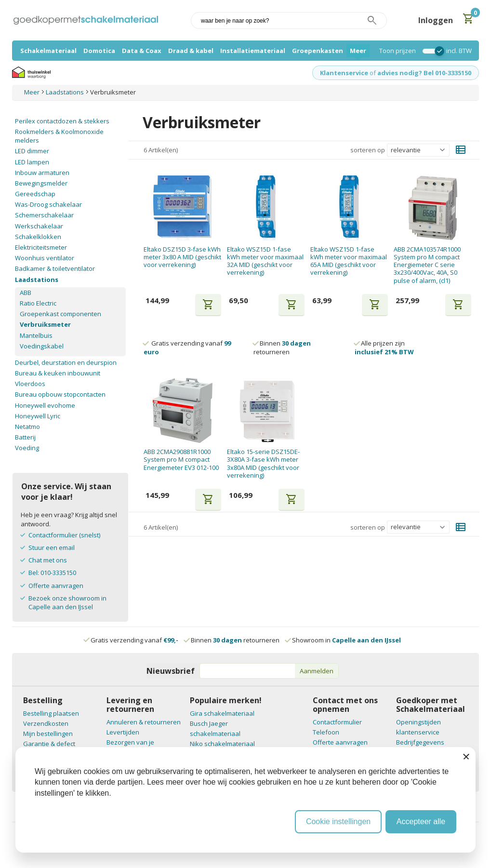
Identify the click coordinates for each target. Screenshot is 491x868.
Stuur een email (52, 548)
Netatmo (27, 427)
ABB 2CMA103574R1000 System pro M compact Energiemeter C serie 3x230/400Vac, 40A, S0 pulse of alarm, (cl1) (427, 265)
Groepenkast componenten (60, 314)
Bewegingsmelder (41, 183)
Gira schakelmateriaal (222, 713)
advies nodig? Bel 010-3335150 (424, 73)
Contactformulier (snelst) (64, 535)
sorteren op (368, 150)
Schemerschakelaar (44, 215)
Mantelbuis (36, 335)
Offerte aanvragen (56, 586)
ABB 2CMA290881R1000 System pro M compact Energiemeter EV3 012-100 (181, 460)
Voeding (27, 448)
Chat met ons (48, 560)
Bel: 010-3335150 (52, 573)
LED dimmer (32, 151)
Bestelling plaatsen (51, 713)
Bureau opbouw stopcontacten (60, 394)
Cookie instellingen (338, 821)
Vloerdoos (30, 384)
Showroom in (343, 640)
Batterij (25, 437)
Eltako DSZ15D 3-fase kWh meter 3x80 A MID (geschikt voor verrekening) (182, 257)
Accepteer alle (421, 821)
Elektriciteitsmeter (41, 247)
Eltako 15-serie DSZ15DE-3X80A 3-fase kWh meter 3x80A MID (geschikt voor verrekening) (263, 463)
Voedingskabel (42, 346)
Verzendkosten (46, 723)
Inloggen (436, 20)
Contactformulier (337, 722)
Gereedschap (35, 194)
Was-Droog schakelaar (48, 204)
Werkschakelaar (39, 226)
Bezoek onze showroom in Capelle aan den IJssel (67, 602)
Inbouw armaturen (42, 173)
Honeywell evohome (45, 405)
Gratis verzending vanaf (134, 640)
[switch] (431, 51)
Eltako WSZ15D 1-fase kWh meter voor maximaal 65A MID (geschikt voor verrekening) (349, 261)
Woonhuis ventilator (45, 258)
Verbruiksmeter (45, 324)
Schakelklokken (38, 237)
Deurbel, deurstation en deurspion (66, 362)
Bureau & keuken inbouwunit (58, 373)
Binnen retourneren (282, 347)
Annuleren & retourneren (144, 722)
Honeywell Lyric (38, 416)
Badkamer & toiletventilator (55, 268)
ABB (26, 293)
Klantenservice (344, 73)
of (373, 73)
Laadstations (37, 280)
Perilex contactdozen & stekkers (62, 121)
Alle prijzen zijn (384, 347)
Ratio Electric (38, 303)
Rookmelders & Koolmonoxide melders (59, 136)
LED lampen (32, 162)
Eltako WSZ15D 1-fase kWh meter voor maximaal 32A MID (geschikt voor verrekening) (265, 261)
